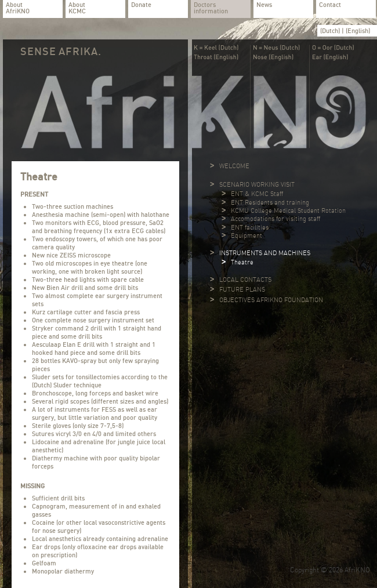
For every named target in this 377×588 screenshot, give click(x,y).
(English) (358, 31)
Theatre (242, 262)
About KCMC (77, 8)
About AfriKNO (18, 8)
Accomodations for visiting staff (275, 219)
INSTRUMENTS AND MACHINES (265, 253)
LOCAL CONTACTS (245, 280)
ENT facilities (250, 227)
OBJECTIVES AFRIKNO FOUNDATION (271, 300)
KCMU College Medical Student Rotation (288, 210)
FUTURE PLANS (242, 289)
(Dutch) (331, 31)
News (264, 5)
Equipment (246, 235)
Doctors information (211, 8)
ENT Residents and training (270, 202)
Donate (141, 5)
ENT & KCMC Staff (257, 194)
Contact (330, 5)
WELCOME (234, 166)
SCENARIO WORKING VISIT (257, 184)
